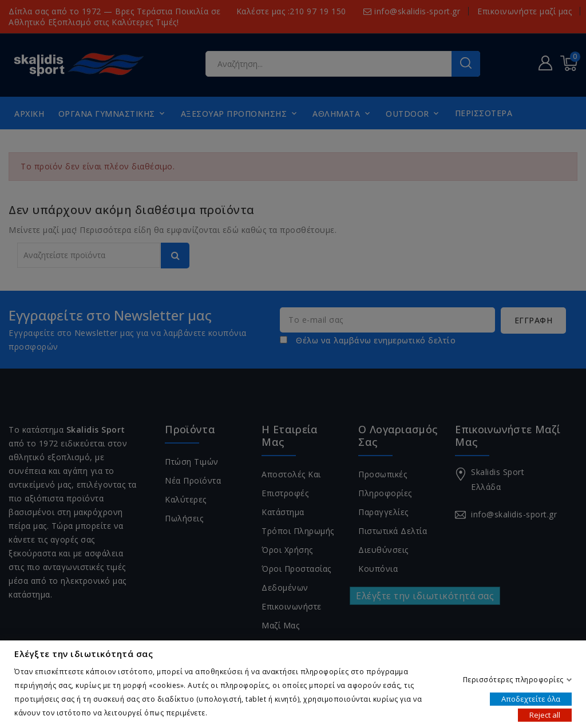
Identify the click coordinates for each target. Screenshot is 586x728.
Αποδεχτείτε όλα (531, 698)
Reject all (545, 714)
